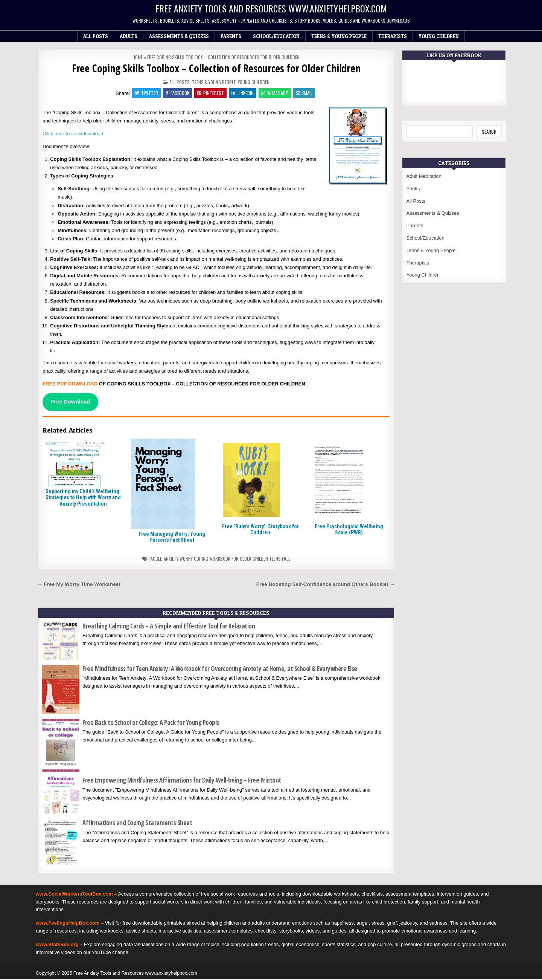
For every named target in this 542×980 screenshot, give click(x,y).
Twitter (145, 93)
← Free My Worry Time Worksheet (79, 585)
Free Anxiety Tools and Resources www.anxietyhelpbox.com (271, 8)
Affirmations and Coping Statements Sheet (137, 824)
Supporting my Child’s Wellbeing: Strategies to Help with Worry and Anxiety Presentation (83, 498)
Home (138, 57)
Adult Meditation (424, 176)
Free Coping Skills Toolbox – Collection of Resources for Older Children (216, 68)
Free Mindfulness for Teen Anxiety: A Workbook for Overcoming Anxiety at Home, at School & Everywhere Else (220, 670)
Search (489, 131)
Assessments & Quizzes (179, 36)
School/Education (276, 36)
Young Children (439, 36)
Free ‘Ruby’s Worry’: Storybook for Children (260, 530)
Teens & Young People (339, 36)
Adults (129, 36)
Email (306, 93)
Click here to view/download (73, 134)
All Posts (96, 36)
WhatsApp (276, 93)
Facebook (176, 93)
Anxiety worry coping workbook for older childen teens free (227, 560)
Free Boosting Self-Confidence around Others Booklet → (326, 585)
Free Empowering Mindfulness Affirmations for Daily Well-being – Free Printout (182, 781)
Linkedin (243, 93)
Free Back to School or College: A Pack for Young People (151, 723)
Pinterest (210, 93)
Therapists (393, 36)
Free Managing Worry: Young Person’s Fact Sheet (172, 538)
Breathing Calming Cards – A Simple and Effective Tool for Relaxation (169, 627)
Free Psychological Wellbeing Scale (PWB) (349, 530)
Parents (231, 36)
